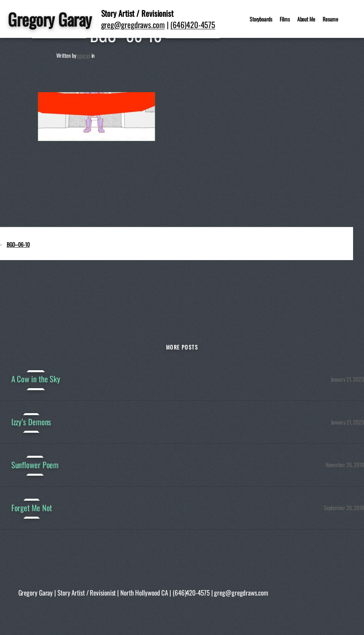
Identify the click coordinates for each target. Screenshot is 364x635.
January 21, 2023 (347, 379)
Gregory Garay (50, 19)
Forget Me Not (32, 508)
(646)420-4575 (193, 25)
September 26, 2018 (344, 507)
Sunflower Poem (35, 465)
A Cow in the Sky (36, 379)
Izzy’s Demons (31, 422)
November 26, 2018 (345, 465)
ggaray (83, 55)
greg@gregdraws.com (133, 25)
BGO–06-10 (18, 244)
